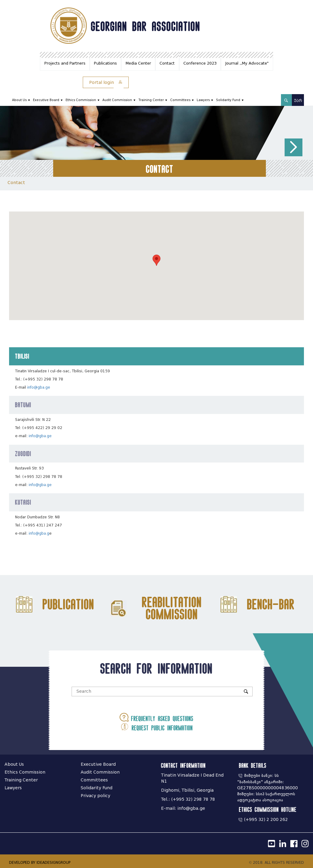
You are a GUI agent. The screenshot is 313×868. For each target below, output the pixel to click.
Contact (167, 63)
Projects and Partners (65, 63)
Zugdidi (23, 453)
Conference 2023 (200, 63)
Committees (180, 100)
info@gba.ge (39, 387)
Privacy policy (95, 796)
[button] (294, 147)
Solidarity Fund (228, 100)
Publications (105, 63)
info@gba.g (39, 533)
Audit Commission (117, 100)
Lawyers (203, 100)
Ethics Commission (81, 100)
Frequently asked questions (156, 717)
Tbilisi (22, 356)
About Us (19, 100)
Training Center (151, 100)
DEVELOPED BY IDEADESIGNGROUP (40, 862)
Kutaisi (23, 502)
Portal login (106, 83)
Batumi (23, 405)
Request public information (156, 727)
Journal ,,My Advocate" (247, 63)
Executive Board (46, 100)
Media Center (138, 63)
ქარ (298, 101)
